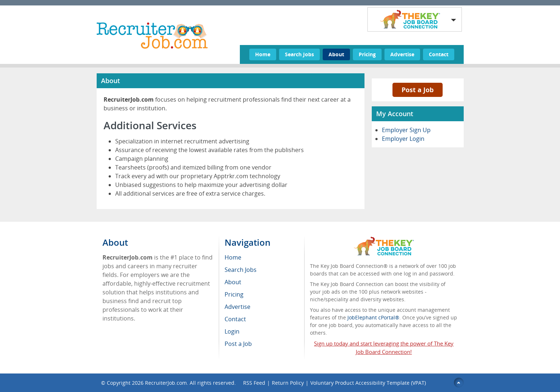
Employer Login (403, 139)
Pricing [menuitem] (234, 294)
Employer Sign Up (406, 130)
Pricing (367, 54)
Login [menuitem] (232, 331)
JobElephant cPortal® (373, 317)
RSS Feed (254, 383)
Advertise (402, 54)
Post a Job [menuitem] (238, 344)
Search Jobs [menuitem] (241, 270)
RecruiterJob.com (166, 383)
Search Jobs (299, 54)
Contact (439, 54)
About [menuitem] (233, 282)
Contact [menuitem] (235, 319)
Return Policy (288, 383)
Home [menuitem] (233, 257)
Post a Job (418, 90)
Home (263, 54)
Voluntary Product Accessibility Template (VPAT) (368, 383)
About (336, 54)
